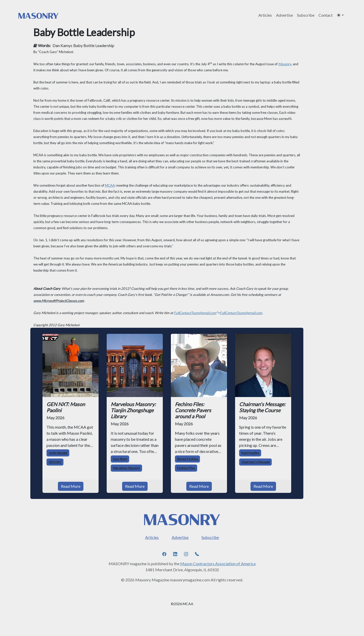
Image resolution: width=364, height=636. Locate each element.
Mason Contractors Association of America (218, 564)
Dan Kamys (62, 45)
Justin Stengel (58, 453)
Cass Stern (120, 459)
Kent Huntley (250, 453)
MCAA (110, 185)
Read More (71, 486)
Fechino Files (186, 468)
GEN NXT (55, 462)
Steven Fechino (187, 459)
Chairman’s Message (255, 462)
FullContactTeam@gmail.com (195, 313)
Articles (265, 15)
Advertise (285, 15)
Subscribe (306, 15)
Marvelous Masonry (126, 468)
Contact (326, 15)
